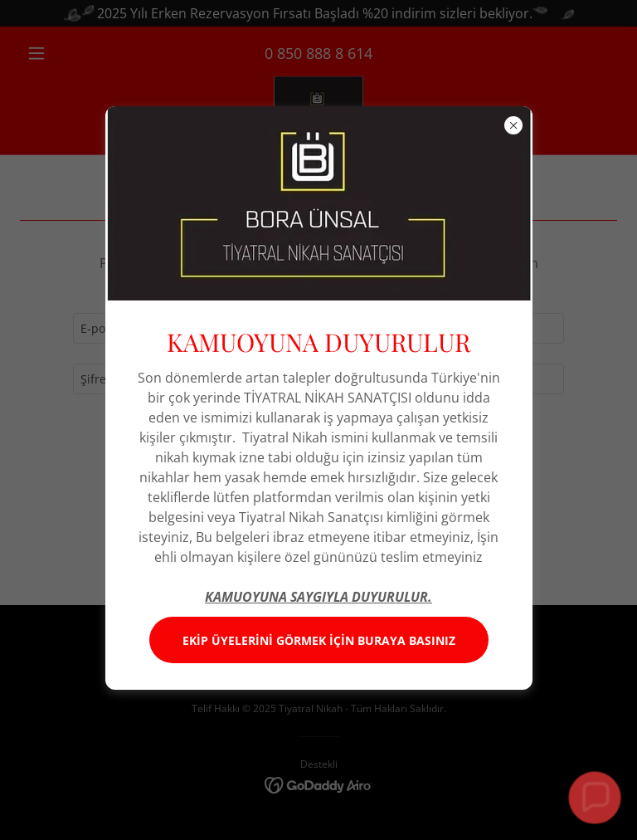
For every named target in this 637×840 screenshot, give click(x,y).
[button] (595, 798)
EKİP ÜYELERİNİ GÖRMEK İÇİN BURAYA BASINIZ (319, 640)
